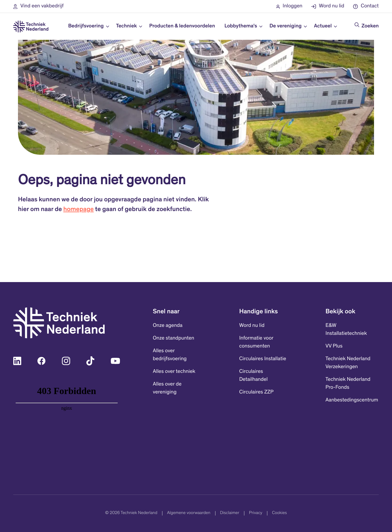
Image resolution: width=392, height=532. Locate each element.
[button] (38, 6)
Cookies (279, 513)
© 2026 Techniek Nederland (131, 513)
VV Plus (334, 346)
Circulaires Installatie (263, 359)
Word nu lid (252, 326)
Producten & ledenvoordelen (182, 26)
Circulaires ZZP (256, 392)
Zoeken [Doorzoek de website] (370, 26)
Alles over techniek (174, 372)
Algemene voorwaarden (189, 513)
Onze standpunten (174, 338)
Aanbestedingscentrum (352, 400)
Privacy (256, 513)
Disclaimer (230, 513)
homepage (79, 210)
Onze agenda (168, 326)
